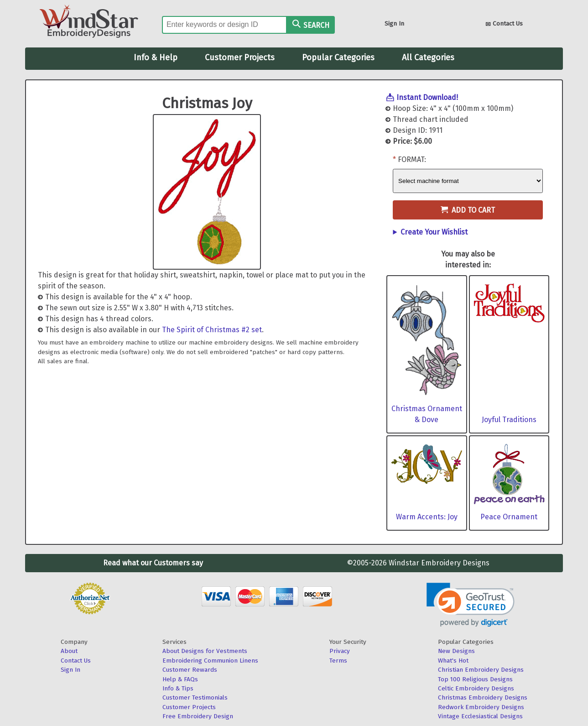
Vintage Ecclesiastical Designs (480, 716)
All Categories (428, 57)
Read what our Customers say (153, 563)
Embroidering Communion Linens (210, 661)
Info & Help (156, 57)
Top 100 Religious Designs (475, 679)
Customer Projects (240, 57)
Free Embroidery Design (198, 716)
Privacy (340, 651)
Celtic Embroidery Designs (476, 688)
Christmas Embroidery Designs (483, 697)
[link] (471, 605)
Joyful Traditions (509, 420)
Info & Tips (178, 688)
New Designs (456, 651)
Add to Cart (468, 210)
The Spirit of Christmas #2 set (212, 330)
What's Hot (453, 661)
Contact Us (504, 24)
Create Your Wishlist (434, 232)
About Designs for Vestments (205, 651)
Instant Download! (427, 97)
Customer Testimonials (195, 697)
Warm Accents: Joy (427, 517)
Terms (338, 661)
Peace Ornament (509, 517)
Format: (412, 159)
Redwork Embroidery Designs (481, 707)
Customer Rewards (190, 670)
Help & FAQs (180, 679)
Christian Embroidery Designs (481, 670)
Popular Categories (338, 57)
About (69, 651)
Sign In (394, 24)
